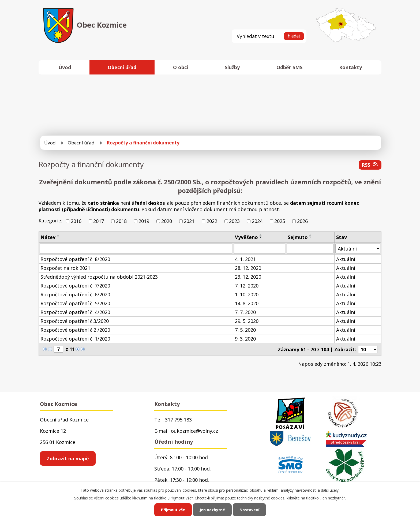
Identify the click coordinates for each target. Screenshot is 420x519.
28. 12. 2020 (248, 268)
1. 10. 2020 (247, 294)
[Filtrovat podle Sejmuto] (310, 249)
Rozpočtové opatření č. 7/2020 (75, 286)
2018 (121, 221)
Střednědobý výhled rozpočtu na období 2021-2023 (99, 277)
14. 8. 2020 (247, 303)
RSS (370, 165)
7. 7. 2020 (245, 312)
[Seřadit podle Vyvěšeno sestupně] (261, 237)
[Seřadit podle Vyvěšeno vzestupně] (261, 235)
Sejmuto (298, 237)
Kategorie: (50, 221)
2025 (280, 221)
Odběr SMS (289, 67)
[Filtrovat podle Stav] (358, 249)
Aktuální (346, 259)
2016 (76, 221)
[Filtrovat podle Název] (136, 249)
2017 (99, 221)
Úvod (65, 67)
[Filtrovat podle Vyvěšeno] (260, 249)
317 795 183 (178, 420)
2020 (167, 221)
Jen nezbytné (212, 510)
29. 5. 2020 (247, 321)
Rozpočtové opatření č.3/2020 (75, 321)
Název (48, 237)
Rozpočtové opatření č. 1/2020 (75, 339)
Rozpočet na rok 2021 (65, 268)
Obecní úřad (122, 67)
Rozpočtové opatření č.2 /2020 (75, 330)
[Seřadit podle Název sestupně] (58, 237)
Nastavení (249, 510)
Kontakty (350, 67)
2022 (212, 221)
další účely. (330, 490)
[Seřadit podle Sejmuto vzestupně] (311, 235)
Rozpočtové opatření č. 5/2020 (75, 303)
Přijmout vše (173, 510)
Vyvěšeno (246, 237)
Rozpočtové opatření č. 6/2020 (75, 294)
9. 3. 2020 (245, 339)
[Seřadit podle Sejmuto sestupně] (311, 237)
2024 (257, 221)
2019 (144, 221)
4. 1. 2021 (245, 259)
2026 (302, 221)
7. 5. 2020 (245, 330)
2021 (189, 221)
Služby (232, 67)
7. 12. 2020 (247, 286)
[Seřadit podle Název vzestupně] (58, 235)
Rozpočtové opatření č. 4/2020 (75, 312)
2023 (234, 221)
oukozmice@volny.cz (194, 431)
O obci (181, 67)
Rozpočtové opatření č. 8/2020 (75, 259)
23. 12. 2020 (248, 277)
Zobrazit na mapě (68, 458)
